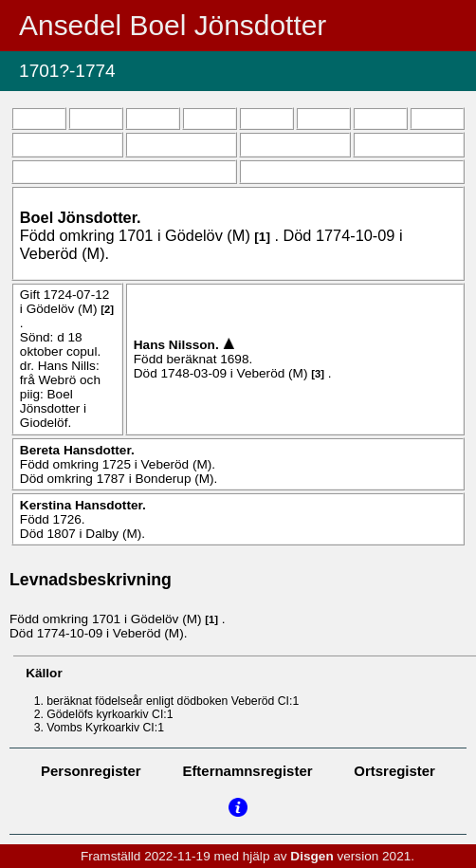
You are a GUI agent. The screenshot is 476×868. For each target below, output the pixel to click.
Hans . (178, 345)
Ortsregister (394, 771)
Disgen (311, 856)
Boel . (81, 217)
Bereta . (77, 450)
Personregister (91, 771)
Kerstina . (83, 505)
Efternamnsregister (247, 771)
